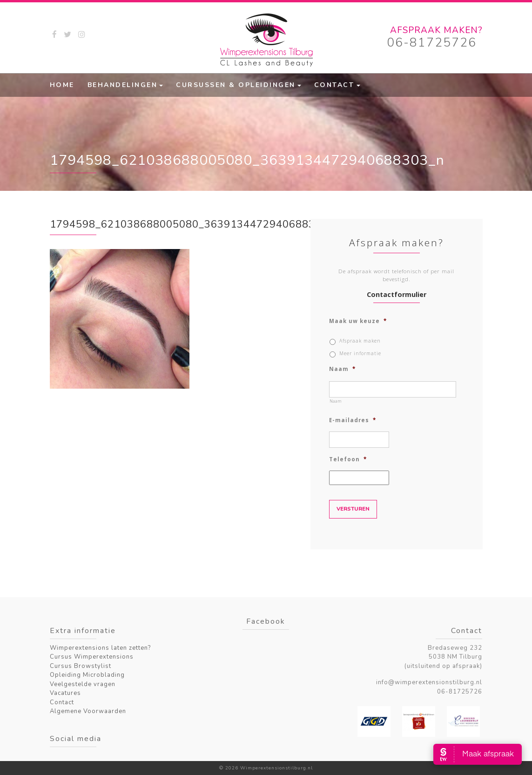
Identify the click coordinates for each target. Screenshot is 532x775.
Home (62, 85)
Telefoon (348, 459)
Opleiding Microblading (87, 675)
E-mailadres (353, 420)
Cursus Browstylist (81, 666)
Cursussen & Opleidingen (236, 85)
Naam (342, 369)
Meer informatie (360, 353)
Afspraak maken (360, 341)
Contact (334, 85)
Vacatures (65, 693)
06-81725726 (432, 43)
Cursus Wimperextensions (92, 657)
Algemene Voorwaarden (88, 711)
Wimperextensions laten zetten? (100, 648)
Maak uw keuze (358, 321)
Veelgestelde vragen (83, 684)
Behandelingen (123, 85)
